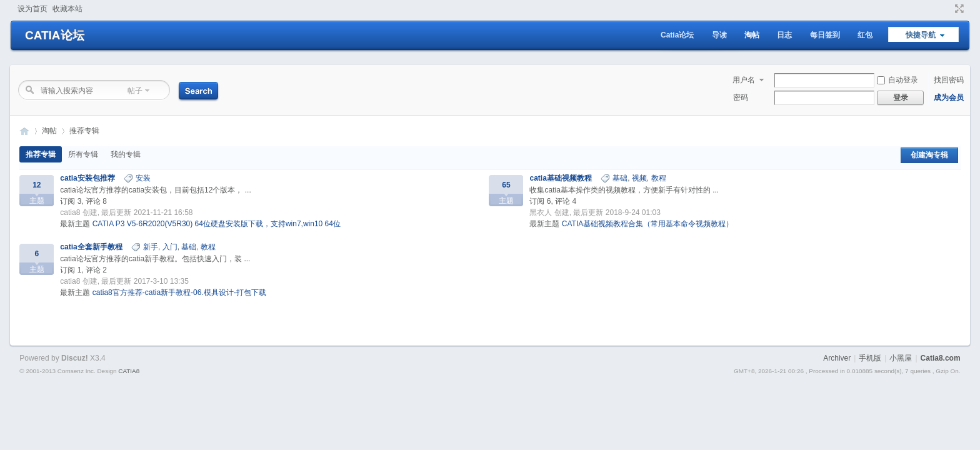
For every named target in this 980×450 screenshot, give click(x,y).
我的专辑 (126, 154)
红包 (865, 35)
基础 (620, 178)
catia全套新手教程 (91, 247)
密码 (741, 97)
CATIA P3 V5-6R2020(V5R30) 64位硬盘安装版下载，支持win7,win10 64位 (217, 224)
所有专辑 (83, 154)
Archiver (837, 358)
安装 (143, 178)
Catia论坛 (677, 35)
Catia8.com (941, 358)
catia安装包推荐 (87, 178)
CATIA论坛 (55, 35)
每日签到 (825, 35)
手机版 (870, 358)
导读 (719, 35)
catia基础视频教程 (560, 178)
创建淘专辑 (929, 155)
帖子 (135, 91)
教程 (659, 178)
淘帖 (752, 35)
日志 (784, 35)
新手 (151, 247)
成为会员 (949, 97)
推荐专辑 (84, 131)
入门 (170, 247)
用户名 (744, 80)
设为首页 (32, 9)
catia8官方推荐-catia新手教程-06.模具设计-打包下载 (179, 292)
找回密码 (949, 80)
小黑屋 (901, 358)
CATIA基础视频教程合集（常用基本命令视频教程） (647, 224)
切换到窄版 (958, 9)
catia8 (70, 212)
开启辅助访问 (947, 9)
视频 (639, 178)
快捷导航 (921, 35)
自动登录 (897, 80)
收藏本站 (67, 9)
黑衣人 (541, 212)
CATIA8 (129, 371)
